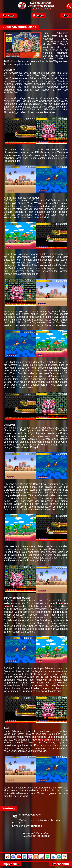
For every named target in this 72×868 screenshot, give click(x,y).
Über (66, 15)
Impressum (11, 864)
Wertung (9, 808)
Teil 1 (60, 612)
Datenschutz (61, 864)
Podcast (8, 15)
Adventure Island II (42, 740)
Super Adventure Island (19, 27)
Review (38, 15)
